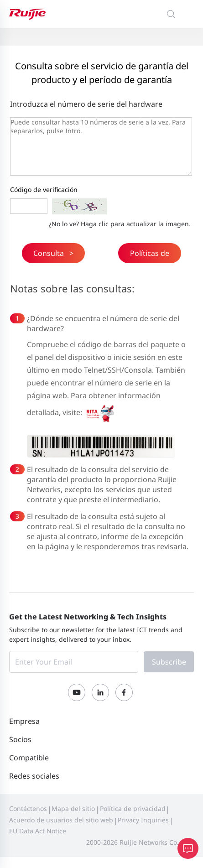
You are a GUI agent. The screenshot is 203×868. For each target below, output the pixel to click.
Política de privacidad (133, 808)
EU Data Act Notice (38, 831)
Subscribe (169, 662)
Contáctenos (28, 808)
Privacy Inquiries (143, 820)
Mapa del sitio (73, 808)
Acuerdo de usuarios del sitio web (61, 820)
